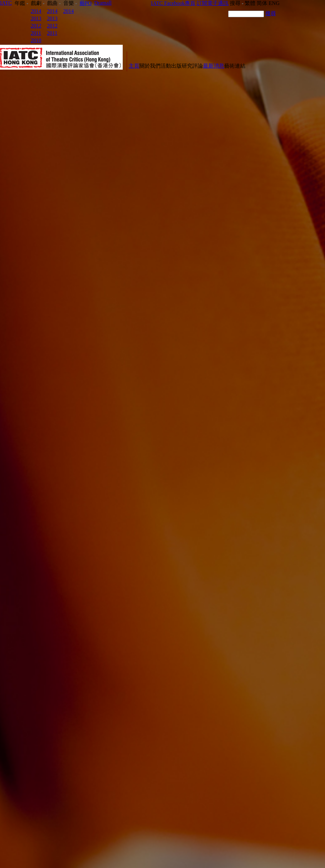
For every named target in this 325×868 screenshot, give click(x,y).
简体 (262, 3)
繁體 (250, 3)
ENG (274, 3)
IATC (6, 3)
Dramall (103, 3)
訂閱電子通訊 (213, 3)
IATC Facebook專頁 (173, 3)
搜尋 (271, 13)
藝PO (86, 3)
